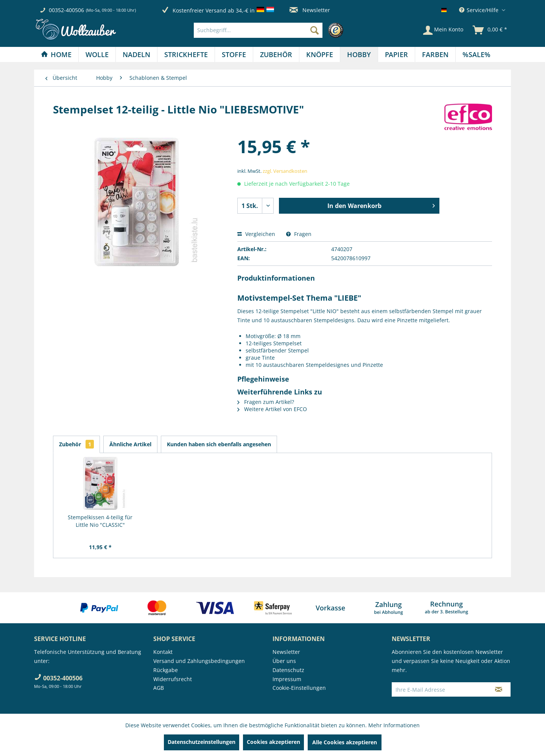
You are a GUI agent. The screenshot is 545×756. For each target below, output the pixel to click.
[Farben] (435, 54)
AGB (159, 688)
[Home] (56, 54)
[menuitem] (270, 30)
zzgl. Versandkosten (285, 171)
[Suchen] (315, 30)
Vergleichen (256, 234)
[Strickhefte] (186, 54)
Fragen (299, 234)
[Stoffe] (234, 54)
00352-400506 (66, 10)
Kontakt (163, 652)
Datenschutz (288, 670)
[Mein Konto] (443, 30)
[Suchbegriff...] (258, 30)
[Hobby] (359, 54)
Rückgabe (166, 670)
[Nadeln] (136, 54)
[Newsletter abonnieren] (499, 689)
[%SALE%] (476, 54)
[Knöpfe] (320, 54)
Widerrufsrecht (173, 679)
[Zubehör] (276, 54)
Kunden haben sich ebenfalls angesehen (219, 444)
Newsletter (310, 10)
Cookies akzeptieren (273, 742)
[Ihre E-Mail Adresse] (439, 689)
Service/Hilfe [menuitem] (480, 10)
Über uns (284, 661)
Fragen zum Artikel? (266, 402)
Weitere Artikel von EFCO (272, 409)
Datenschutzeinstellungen (202, 742)
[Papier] (396, 54)
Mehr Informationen (394, 725)
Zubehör (76, 444)
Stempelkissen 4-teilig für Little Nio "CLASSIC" (100, 521)
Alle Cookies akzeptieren (345, 742)
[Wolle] (97, 54)
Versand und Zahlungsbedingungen (199, 661)
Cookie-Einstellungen (299, 688)
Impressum (287, 679)
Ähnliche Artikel (130, 444)
